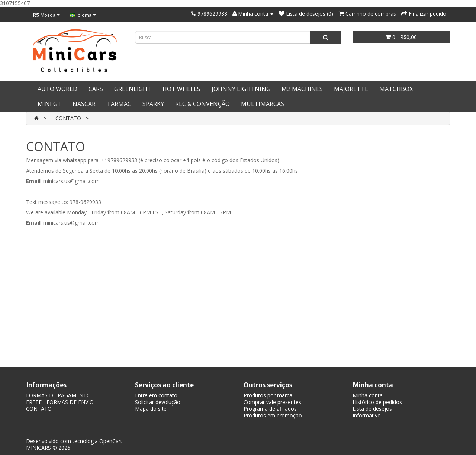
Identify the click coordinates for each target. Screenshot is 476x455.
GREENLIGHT (133, 89)
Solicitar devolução (158, 402)
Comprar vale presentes (272, 402)
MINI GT (49, 104)
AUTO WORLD (57, 89)
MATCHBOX (396, 89)
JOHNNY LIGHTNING (241, 89)
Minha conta (368, 395)
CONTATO (68, 118)
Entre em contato (156, 395)
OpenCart (111, 441)
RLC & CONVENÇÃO (202, 104)
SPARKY (153, 104)
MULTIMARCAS (263, 104)
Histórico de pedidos (377, 402)
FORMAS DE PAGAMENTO (58, 395)
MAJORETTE (351, 89)
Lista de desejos (372, 409)
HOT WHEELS (181, 89)
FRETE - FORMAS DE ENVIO (60, 402)
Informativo (367, 415)
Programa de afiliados (270, 409)
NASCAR (84, 104)
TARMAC (119, 104)
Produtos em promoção (273, 415)
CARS (96, 89)
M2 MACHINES (302, 89)
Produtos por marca (268, 395)
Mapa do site (151, 409)
